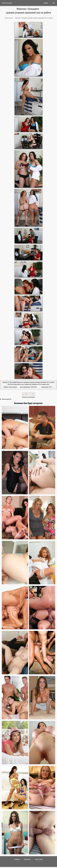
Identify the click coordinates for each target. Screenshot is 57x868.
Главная (17, 859)
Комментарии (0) (6, 399)
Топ (54, 3)
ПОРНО (46, 3)
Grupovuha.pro (7, 3)
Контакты (27, 859)
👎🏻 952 (32, 394)
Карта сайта (39, 859)
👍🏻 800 (25, 394)
